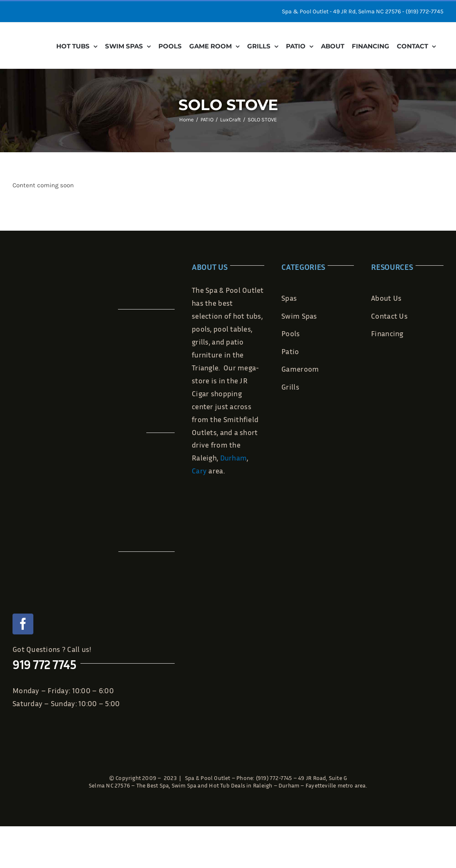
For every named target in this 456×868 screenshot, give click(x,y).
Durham (234, 458)
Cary (199, 470)
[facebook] (23, 624)
